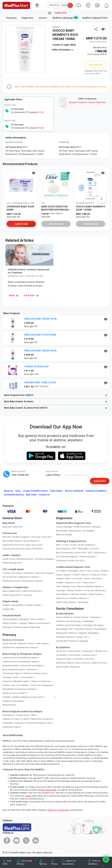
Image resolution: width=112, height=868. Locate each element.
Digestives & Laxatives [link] (29, 577)
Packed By (64, 142)
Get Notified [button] (95, 64)
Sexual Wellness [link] (31, 541)
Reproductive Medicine (66, 633)
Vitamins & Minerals (41, 681)
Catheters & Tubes (11, 719)
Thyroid (76, 575)
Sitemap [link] (43, 864)
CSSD (33, 715)
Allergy (67, 575)
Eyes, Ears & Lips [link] (34, 545)
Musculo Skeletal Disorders (90, 587)
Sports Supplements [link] (11, 591)
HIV (79, 583)
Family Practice (81, 617)
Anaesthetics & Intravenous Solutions (19, 689)
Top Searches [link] (9, 648)
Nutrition (6, 685)
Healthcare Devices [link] (11, 581)
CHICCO (56, 27)
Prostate (60, 583)
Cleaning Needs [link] (10, 619)
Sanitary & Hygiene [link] (21, 537)
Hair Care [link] (47, 537)
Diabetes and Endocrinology (69, 625)
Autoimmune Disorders (67, 598)
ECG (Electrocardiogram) (67, 557)
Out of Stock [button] (56, 224)
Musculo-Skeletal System (14, 670)
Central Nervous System (32, 666)
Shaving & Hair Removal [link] (13, 549)
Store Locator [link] (42, 644)
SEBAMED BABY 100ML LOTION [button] (40, 383)
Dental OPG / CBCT (84, 553)
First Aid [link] (6, 573)
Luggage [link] (23, 623)
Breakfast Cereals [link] (25, 559)
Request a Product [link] (26, 644)
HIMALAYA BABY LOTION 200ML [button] (40, 335)
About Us (8, 491)
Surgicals (19, 723)
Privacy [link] (54, 864)
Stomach (83, 598)
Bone (68, 579)
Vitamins (85, 575)
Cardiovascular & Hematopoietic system (21, 662)
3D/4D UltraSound (86, 545)
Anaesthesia (8, 715)
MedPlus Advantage (65, 18)
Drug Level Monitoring (95, 591)
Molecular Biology (64, 535)
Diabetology (88, 621)
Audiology (84, 641)
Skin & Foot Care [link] (10, 577)
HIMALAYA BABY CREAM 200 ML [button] (41, 351)
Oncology (7, 677)
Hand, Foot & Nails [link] (34, 549)
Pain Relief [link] (17, 573)
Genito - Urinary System (23, 677)
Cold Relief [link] (29, 573)
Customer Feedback (96, 491)
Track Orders (56, 491)
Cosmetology (100, 629)
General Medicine (64, 617)
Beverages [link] (7, 627)
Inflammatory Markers (66, 602)
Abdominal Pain (99, 663)
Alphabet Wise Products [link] (27, 648)
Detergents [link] (24, 619)
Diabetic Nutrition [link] (33, 605)
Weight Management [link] (12, 563)
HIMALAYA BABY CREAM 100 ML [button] (41, 319)
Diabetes (60, 579)
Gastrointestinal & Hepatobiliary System (20, 658)
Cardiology (87, 625)
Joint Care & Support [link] (44, 573)
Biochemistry (75, 531)
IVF (86, 637)
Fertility (104, 571)
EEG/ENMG (83, 549)
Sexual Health (62, 667)
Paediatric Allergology (88, 633)
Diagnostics (28, 18)
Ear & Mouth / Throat (27, 685)
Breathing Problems (65, 663)
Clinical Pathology (64, 527)
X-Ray (74, 545)
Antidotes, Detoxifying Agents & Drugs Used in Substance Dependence (24, 699)
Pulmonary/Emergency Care (38, 723)
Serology (96, 527)
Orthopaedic (8, 723)
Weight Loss (101, 651)
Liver (89, 571)
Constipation (62, 655)
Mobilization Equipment (42, 719)
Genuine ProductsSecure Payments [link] (87, 102)
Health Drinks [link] (9, 559)
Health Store (57, 13)
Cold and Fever (75, 651)
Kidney (59, 575)
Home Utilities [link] (37, 619)
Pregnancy (70, 583)
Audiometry (100, 553)
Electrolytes (83, 602)
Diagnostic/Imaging (12, 727)
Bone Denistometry (65, 553)
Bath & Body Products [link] (12, 541)
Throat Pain (78, 659)
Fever (104, 575)
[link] (16, 5)
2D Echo (94, 549)
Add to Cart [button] (21, 224)
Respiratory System (11, 666)
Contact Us (44, 495)
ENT (71, 629)
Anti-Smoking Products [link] (32, 581)
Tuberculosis (88, 583)
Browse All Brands (74, 491)
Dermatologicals (45, 685)
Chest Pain (61, 651)
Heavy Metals (62, 594)
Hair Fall (89, 659)
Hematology (88, 531)
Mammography (63, 549)
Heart (82, 571)
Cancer (87, 579)
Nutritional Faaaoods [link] (44, 559)
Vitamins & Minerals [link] (32, 591)
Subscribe (100, 481)
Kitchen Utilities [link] (10, 623)
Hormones (32, 670)
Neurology (98, 625)
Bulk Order (31, 495)
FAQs (18, 491)
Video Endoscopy (87, 557)
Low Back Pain (89, 655)
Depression (88, 651)
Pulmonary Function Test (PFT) (70, 561)
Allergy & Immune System (14, 693)
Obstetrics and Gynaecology (69, 621)
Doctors (43, 18)
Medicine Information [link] (13, 640)
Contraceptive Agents (12, 673)
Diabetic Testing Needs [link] (13, 605)
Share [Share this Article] (14, 296)
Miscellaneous (9, 705)
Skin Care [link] (7, 537)
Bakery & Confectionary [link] (39, 623)
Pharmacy (11, 18)
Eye (14, 685)
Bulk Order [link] (7, 862)
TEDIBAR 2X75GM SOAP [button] (37, 367)
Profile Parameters (82, 527)
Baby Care (18, 527)
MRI (58, 545)
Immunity (77, 579)
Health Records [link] (9, 644)
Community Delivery (14, 495)
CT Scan (65, 545)
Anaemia (95, 575)
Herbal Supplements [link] (12, 595)
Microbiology (62, 531)
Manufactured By (14, 142)
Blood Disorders (96, 594)
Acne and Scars (83, 663)
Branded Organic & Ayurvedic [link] (27, 627)
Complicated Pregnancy (67, 641)
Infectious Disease (79, 594)
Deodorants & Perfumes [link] (13, 545)
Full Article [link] (31, 296)
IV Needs (25, 719)
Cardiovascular (23, 715)
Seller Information (63, 50)
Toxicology (61, 591)
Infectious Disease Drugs (35, 673)
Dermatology (62, 629)
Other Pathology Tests (66, 587)
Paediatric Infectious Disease (69, 637)
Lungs (96, 571)
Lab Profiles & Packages (67, 571)
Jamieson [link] (27, 595)
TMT (74, 549)
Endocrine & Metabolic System (16, 681)
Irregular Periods (64, 659)
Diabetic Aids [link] (9, 609)
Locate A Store (35, 491)
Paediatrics (95, 617)
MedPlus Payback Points (95, 18)
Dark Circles (75, 655)
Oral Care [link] (36, 537)
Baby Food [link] (7, 527)
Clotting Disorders (75, 591)
